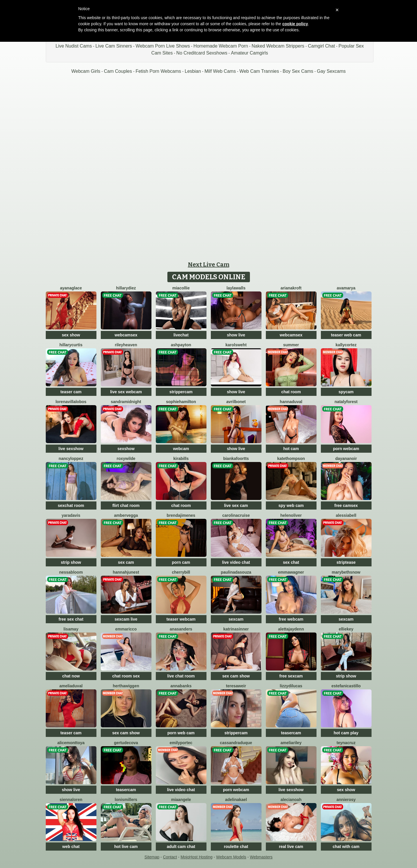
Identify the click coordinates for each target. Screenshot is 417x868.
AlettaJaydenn (291, 629)
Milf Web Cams (220, 71)
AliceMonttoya (71, 743)
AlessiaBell (346, 515)
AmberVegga (126, 515)
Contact (170, 857)
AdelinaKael (236, 800)
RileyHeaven (126, 345)
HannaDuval (291, 402)
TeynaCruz (346, 743)
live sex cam (236, 505)
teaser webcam (181, 619)
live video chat (236, 562)
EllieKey (346, 629)
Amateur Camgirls (249, 53)
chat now (71, 676)
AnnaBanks (181, 686)
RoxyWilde (126, 459)
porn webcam (346, 449)
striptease (346, 562)
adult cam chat (181, 847)
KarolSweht (236, 345)
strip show (71, 562)
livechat (181, 335)
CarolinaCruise (236, 515)
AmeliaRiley (291, 743)
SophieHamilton (181, 402)
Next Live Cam (209, 264)
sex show (71, 335)
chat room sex (126, 676)
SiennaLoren (71, 800)
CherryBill (181, 572)
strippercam (181, 392)
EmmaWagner (291, 572)
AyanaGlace (71, 288)
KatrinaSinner (236, 629)
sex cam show (236, 676)
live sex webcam (126, 392)
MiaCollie (181, 288)
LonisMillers (126, 800)
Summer (291, 345)
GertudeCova (126, 743)
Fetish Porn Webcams (158, 71)
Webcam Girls (86, 71)
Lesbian (193, 71)
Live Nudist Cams (74, 46)
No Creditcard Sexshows (202, 53)
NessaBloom (71, 572)
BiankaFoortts (236, 459)
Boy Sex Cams (298, 71)
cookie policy (295, 24)
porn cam (181, 562)
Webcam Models (231, 857)
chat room (291, 392)
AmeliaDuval (71, 686)
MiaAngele (181, 800)
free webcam (291, 619)
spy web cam (291, 505)
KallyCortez (346, 345)
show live (236, 335)
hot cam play (346, 733)
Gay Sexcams (331, 71)
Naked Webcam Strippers (278, 46)
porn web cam (181, 733)
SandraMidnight (126, 402)
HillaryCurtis (71, 345)
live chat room (181, 676)
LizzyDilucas (291, 686)
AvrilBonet (236, 402)
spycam (346, 392)
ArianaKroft (291, 288)
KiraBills (181, 459)
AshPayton (181, 345)
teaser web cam (346, 335)
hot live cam (126, 847)
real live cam (291, 847)
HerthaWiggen (126, 686)
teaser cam (71, 392)
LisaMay (71, 629)
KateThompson (291, 459)
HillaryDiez (126, 288)
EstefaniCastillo (346, 686)
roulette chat (236, 847)
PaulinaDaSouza (236, 572)
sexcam (236, 619)
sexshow (126, 449)
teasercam (291, 733)
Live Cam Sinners (114, 46)
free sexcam (291, 676)
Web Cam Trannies (259, 71)
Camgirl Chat (321, 46)
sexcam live (126, 619)
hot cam (291, 449)
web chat (71, 847)
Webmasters (261, 857)
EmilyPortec (181, 743)
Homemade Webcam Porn (221, 46)
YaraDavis (71, 515)
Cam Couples (118, 71)
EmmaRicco (126, 629)
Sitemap (152, 857)
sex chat (291, 562)
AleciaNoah (291, 800)
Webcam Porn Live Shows (163, 46)
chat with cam (346, 847)
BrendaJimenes (181, 515)
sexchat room (71, 505)
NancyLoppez (71, 459)
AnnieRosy (346, 800)
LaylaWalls (236, 288)
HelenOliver (291, 515)
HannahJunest (126, 572)
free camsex (346, 505)
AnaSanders (181, 629)
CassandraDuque (236, 743)
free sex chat (71, 619)
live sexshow (71, 449)
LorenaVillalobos (71, 402)
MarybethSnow (346, 572)
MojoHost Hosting (196, 857)
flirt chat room (126, 505)
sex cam (126, 562)
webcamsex (126, 335)
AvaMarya (346, 288)
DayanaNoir (346, 459)
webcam (181, 449)
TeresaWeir (236, 686)
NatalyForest (346, 402)
